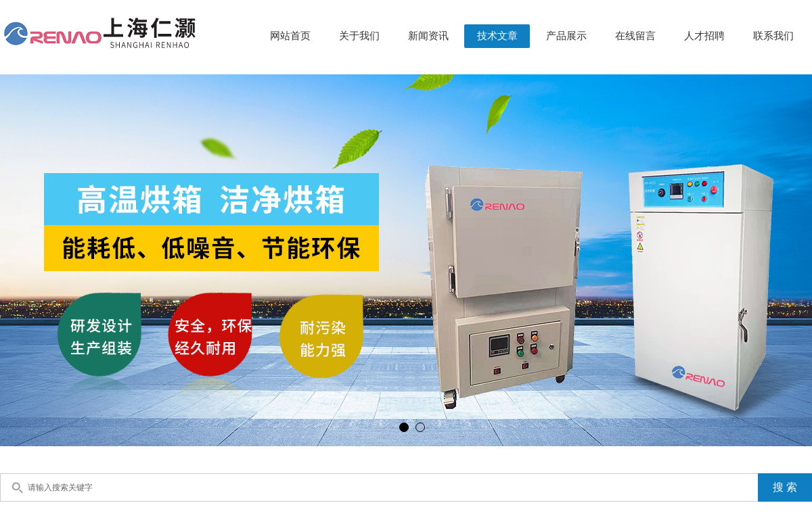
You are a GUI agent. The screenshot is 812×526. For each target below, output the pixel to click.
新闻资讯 (428, 36)
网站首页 (290, 36)
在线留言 (635, 36)
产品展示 (566, 36)
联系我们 (773, 36)
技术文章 (497, 36)
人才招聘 (704, 36)
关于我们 (359, 36)
